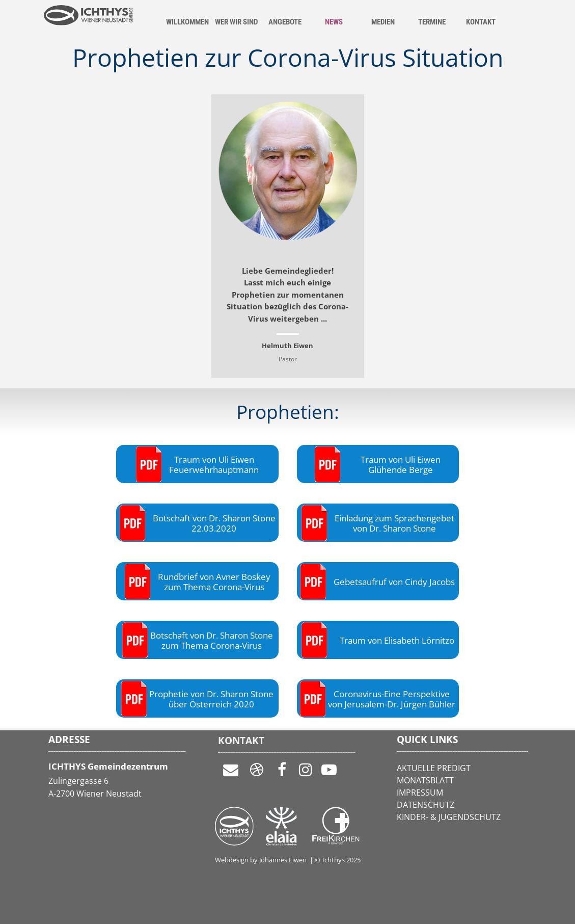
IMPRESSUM (420, 793)
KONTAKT (481, 22)
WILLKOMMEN (187, 22)
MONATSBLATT (425, 780)
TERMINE (432, 22)
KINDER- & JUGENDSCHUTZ (449, 817)
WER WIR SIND (236, 22)
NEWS (334, 22)
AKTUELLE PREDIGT (434, 768)
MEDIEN (383, 22)
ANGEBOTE (285, 22)
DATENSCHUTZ (426, 805)
